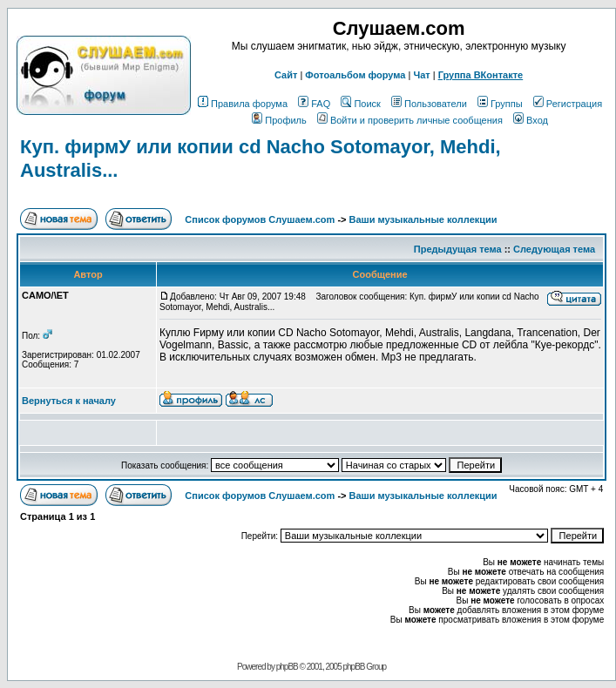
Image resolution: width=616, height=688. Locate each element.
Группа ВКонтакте (481, 75)
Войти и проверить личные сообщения (410, 120)
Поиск (360, 104)
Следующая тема (554, 249)
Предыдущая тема (458, 249)
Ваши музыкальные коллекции (423, 219)
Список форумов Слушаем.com (260, 219)
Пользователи (429, 104)
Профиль (279, 120)
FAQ (314, 104)
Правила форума (243, 104)
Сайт (286, 75)
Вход (531, 120)
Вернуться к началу (69, 401)
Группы (500, 104)
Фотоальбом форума (355, 75)
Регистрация (568, 104)
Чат (421, 75)
